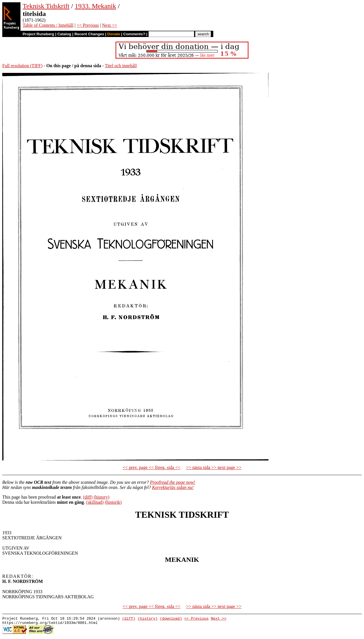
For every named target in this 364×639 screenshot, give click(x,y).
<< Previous (88, 25)
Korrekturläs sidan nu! (173, 487)
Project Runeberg (38, 34)
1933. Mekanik (95, 6)
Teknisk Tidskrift (46, 6)
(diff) (88, 497)
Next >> (110, 25)
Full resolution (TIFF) (22, 66)
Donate (114, 34)
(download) (171, 619)
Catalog (64, 34)
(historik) (113, 502)
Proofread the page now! (172, 482)
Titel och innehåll (121, 66)
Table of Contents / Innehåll (48, 25)
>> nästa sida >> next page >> (214, 467)
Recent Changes (89, 34)
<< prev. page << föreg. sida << (151, 467)
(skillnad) (95, 502)
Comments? (134, 34)
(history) (101, 497)
